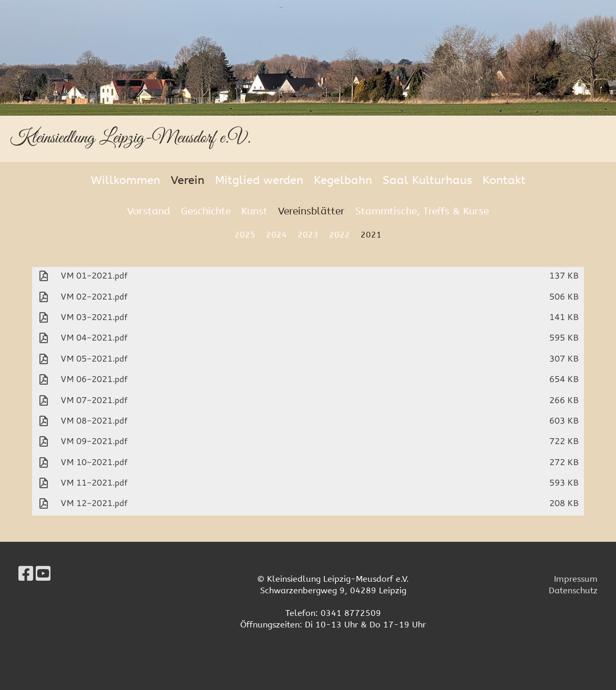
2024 (276, 235)
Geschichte (206, 211)
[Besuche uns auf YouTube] (43, 574)
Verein (188, 180)
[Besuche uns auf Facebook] (26, 574)
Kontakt (504, 180)
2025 (245, 235)
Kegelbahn (343, 180)
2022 (340, 235)
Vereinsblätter (311, 211)
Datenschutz (573, 590)
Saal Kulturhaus (427, 180)
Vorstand (149, 211)
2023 (308, 235)
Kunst (254, 211)
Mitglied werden (259, 180)
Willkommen (126, 180)
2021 (371, 235)
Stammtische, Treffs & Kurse (422, 211)
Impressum (576, 579)
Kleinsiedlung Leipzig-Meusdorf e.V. (130, 138)
